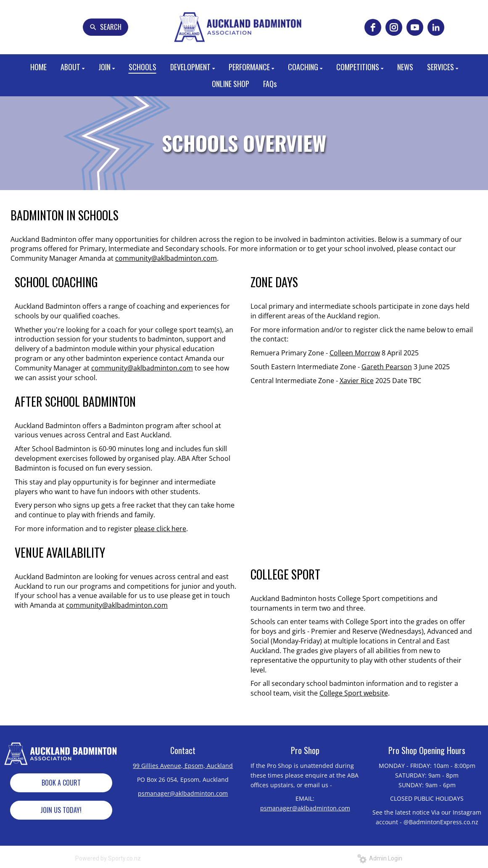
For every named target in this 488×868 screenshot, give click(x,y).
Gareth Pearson (387, 367)
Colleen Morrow (355, 353)
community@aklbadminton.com (166, 258)
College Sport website (354, 693)
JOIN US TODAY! (61, 810)
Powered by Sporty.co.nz (108, 858)
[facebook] (373, 27)
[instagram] (394, 27)
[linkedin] (436, 27)
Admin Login (380, 858)
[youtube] (415, 27)
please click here (160, 529)
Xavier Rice (357, 381)
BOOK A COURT (61, 783)
